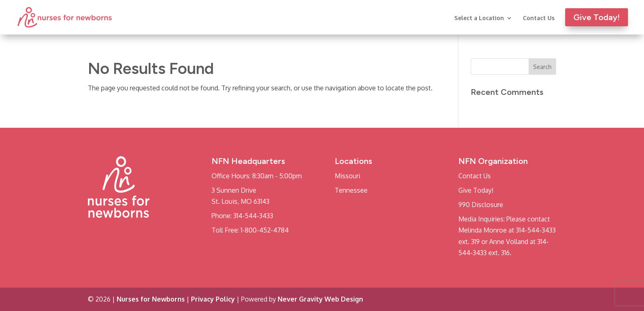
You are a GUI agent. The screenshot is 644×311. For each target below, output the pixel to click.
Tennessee (351, 190)
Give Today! (476, 190)
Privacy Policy (213, 299)
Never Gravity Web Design (320, 299)
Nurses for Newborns (151, 299)
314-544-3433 (253, 216)
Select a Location (479, 18)
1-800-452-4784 (265, 230)
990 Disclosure (481, 205)
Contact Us (539, 18)
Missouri (347, 176)
